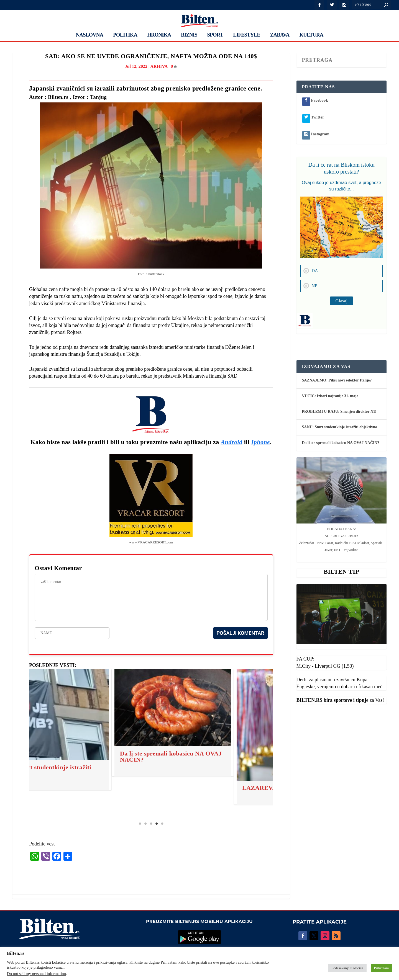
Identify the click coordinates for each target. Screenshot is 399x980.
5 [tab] (162, 824)
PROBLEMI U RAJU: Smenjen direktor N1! (339, 412)
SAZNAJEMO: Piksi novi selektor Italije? (337, 380)
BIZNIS (189, 35)
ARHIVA (159, 66)
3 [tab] (151, 824)
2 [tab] (145, 824)
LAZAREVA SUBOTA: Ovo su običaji (229, 788)
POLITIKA (125, 35)
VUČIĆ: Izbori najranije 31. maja (330, 396)
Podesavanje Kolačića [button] (347, 968)
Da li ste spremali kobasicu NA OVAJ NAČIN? (106, 756)
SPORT (215, 35)
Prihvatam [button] (381, 968)
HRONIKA (159, 35)
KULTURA (311, 35)
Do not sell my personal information (36, 974)
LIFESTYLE (247, 35)
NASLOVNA (90, 35)
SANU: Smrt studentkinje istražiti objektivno (340, 427)
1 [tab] (140, 824)
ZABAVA (280, 35)
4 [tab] (157, 824)
